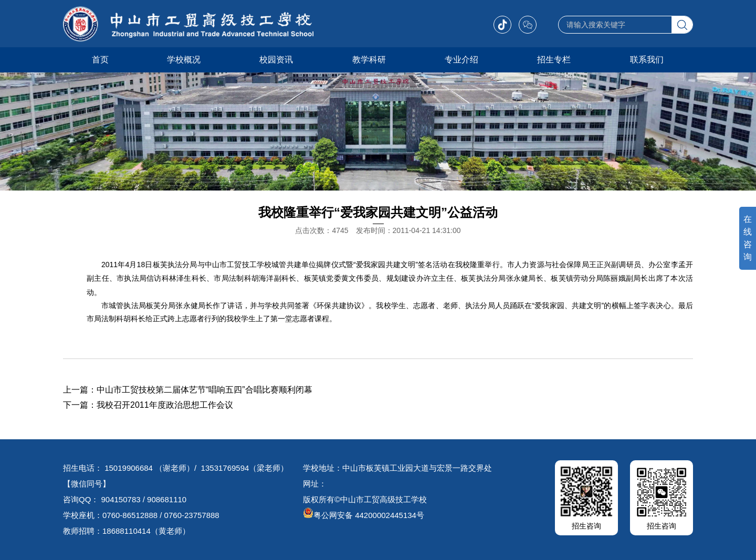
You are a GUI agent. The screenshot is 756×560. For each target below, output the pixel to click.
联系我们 (647, 60)
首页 (100, 60)
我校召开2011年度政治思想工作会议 (165, 405)
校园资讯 (276, 60)
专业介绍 (461, 60)
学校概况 (184, 60)
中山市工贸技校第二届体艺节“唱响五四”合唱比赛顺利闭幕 (204, 390)
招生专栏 (554, 60)
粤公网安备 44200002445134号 (364, 515)
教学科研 (369, 60)
